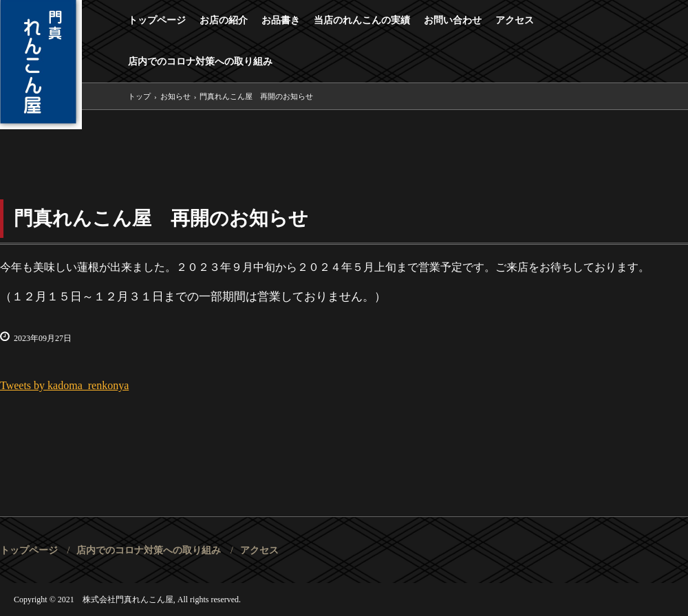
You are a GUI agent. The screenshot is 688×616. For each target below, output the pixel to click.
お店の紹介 (224, 20)
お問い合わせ (453, 20)
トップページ (157, 20)
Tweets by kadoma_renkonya (64, 385)
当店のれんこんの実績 (362, 20)
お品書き (281, 20)
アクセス (515, 20)
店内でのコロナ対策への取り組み (200, 62)
